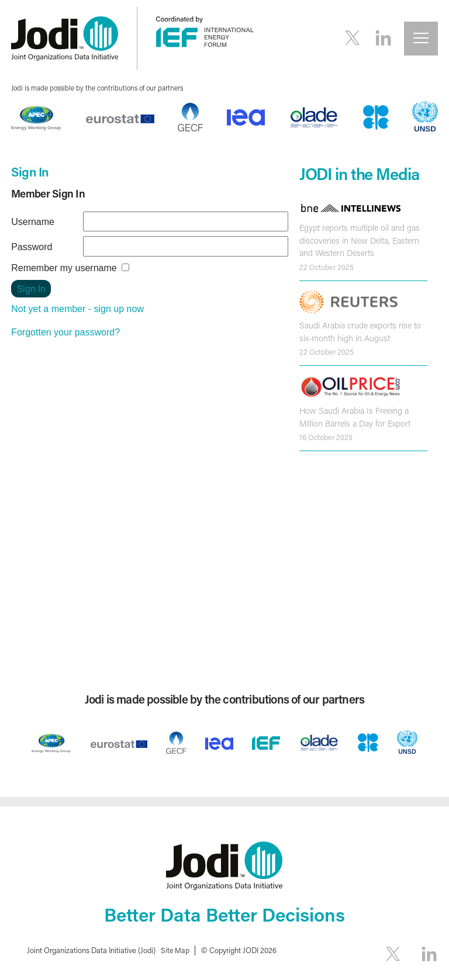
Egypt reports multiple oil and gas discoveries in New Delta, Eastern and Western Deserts (360, 240)
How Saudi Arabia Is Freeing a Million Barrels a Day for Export (355, 417)
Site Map (175, 950)
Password (32, 247)
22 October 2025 (327, 267)
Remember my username (64, 268)
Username (33, 222)
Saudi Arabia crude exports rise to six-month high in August (360, 332)
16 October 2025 (326, 437)
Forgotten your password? (65, 332)
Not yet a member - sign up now (77, 309)
